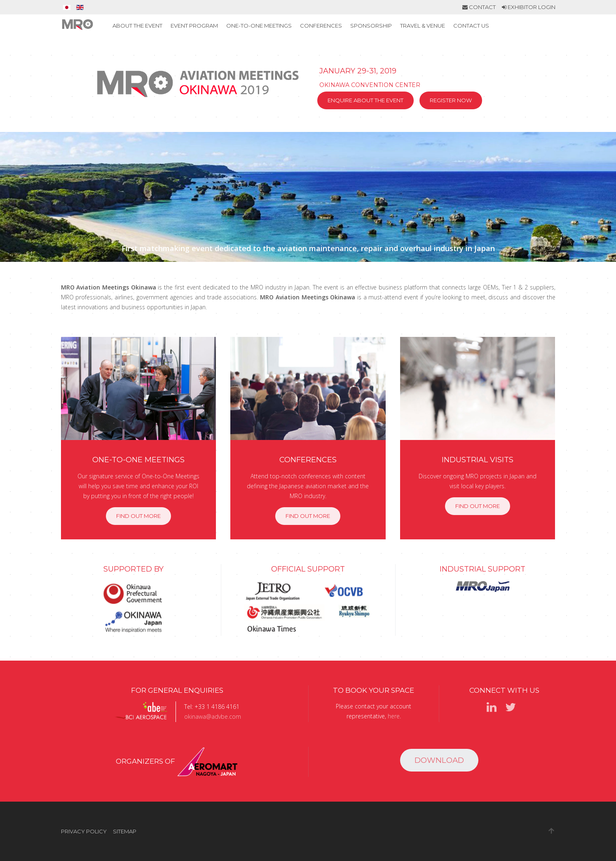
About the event (137, 26)
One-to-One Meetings (259, 26)
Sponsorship (371, 26)
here (394, 716)
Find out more (138, 516)
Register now (451, 100)
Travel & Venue (423, 26)
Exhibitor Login (529, 7)
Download (439, 760)
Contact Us (471, 26)
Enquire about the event (365, 100)
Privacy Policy (84, 831)
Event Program (194, 26)
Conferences (321, 26)
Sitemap (125, 831)
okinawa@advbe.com (213, 716)
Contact (479, 7)
